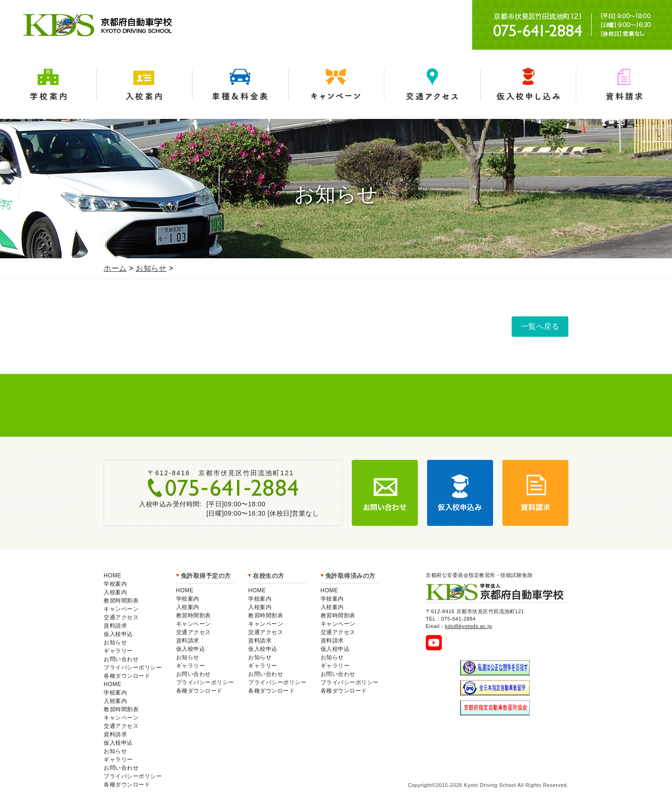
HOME (112, 576)
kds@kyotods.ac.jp (469, 626)
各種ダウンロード (127, 676)
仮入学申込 (528, 84)
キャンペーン (336, 84)
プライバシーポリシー (133, 668)
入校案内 (144, 84)
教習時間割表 (121, 601)
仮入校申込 (118, 634)
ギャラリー (118, 651)
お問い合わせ (121, 659)
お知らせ (151, 268)
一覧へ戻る (540, 326)
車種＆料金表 (240, 84)
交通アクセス (432, 84)
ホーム (115, 268)
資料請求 (624, 84)
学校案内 (48, 84)
